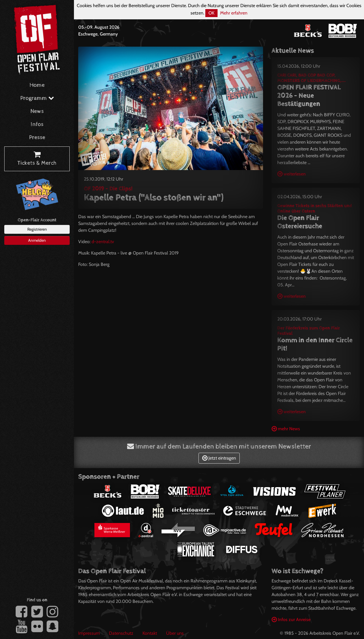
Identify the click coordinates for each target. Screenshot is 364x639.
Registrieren (37, 229)
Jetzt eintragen (219, 458)
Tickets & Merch (37, 159)
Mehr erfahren (234, 13)
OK (211, 13)
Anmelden (37, 240)
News (37, 111)
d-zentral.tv (103, 242)
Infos (37, 124)
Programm (37, 98)
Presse (37, 137)
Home (37, 85)
